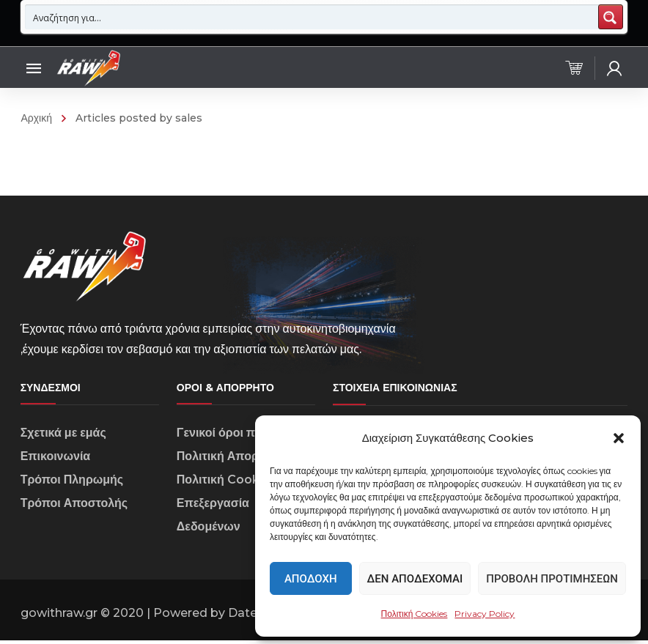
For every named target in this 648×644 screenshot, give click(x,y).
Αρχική (36, 118)
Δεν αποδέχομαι (415, 579)
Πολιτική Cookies (415, 614)
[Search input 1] (313, 17)
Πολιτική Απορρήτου (234, 460)
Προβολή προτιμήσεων (552, 579)
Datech (250, 617)
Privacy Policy (485, 614)
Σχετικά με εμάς (63, 436)
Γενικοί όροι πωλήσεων (243, 436)
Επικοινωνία (56, 460)
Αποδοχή (311, 579)
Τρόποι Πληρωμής (72, 483)
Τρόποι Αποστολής (74, 507)
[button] (619, 438)
